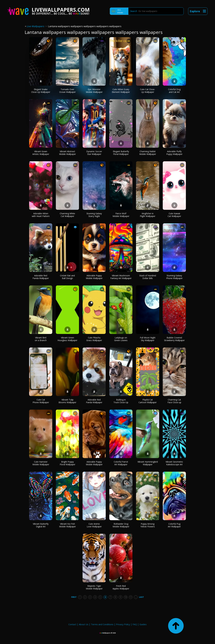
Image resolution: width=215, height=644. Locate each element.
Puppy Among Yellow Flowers (148, 525)
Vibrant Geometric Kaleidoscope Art (174, 463)
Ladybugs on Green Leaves (121, 339)
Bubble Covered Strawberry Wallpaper (174, 339)
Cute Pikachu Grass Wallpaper (94, 339)
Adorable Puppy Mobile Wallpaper (94, 277)
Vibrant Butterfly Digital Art (41, 525)
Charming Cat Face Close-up (174, 401)
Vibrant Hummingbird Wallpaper (148, 463)
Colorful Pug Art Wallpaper (174, 525)
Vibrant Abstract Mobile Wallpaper (67, 153)
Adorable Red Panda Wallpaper (41, 277)
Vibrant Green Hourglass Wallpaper (67, 339)
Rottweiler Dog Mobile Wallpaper (121, 525)
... (136, 597)
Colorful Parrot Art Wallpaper (121, 463)
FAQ (135, 624)
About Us (84, 624)
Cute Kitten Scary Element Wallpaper (121, 91)
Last (141, 597)
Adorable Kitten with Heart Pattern (41, 215)
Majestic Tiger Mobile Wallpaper (94, 587)
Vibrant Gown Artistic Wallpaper (41, 153)
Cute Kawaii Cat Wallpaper (174, 215)
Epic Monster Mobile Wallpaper (94, 91)
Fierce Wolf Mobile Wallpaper (121, 215)
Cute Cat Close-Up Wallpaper (148, 91)
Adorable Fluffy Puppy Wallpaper (174, 153)
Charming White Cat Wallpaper (67, 215)
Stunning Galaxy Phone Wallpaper (174, 277)
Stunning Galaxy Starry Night (94, 215)
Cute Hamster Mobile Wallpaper (41, 463)
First (74, 597)
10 (126, 597)
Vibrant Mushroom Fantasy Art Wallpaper (121, 277)
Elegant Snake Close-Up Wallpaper (41, 91)
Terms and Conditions (102, 624)
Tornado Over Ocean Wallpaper (67, 91)
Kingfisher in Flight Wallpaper (148, 215)
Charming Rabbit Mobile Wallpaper (148, 153)
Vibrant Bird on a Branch (41, 339)
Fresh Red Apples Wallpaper (121, 587)
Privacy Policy (123, 624)
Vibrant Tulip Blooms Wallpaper (67, 401)
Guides (143, 624)
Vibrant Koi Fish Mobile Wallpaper (67, 525)
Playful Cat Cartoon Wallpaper (148, 401)
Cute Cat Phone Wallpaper (41, 401)
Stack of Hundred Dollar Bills (148, 277)
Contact (72, 624)
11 (131, 597)
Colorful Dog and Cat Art (174, 91)
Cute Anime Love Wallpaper (94, 525)
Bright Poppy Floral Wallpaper (67, 463)
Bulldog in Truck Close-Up (121, 401)
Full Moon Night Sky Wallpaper (148, 339)
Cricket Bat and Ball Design (67, 277)
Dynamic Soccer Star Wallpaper (94, 153)
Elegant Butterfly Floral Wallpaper (121, 153)
